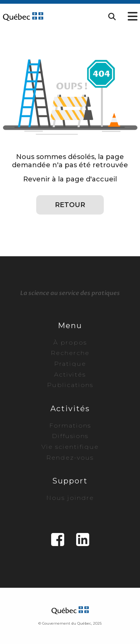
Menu (70, 326)
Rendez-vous (70, 458)
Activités (70, 375)
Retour (70, 205)
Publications (70, 385)
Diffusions (70, 436)
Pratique (70, 364)
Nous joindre (70, 498)
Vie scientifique (70, 447)
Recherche (70, 353)
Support (70, 481)
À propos (70, 342)
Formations (70, 426)
